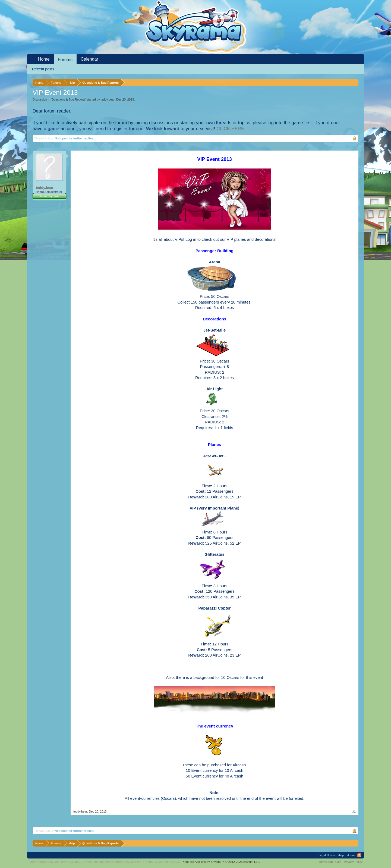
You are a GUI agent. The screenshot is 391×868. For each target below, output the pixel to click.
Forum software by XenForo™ (142, 862)
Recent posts (43, 69)
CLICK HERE (230, 129)
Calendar (89, 59)
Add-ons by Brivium (221, 862)
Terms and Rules (330, 862)
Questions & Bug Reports (68, 99)
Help (341, 855)
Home (44, 59)
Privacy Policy (353, 862)
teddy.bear (108, 99)
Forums (65, 60)
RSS (359, 855)
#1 (354, 811)
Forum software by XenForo (66, 862)
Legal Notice (327, 855)
